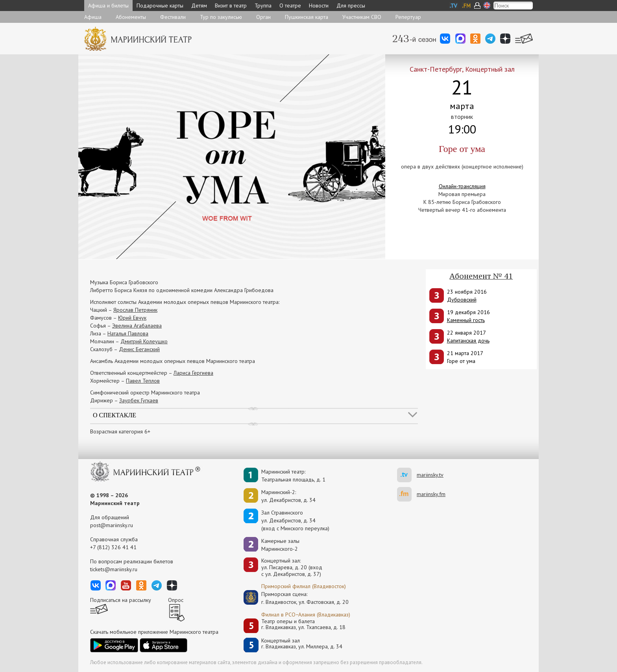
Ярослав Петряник (135, 310)
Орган (263, 17)
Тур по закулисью (221, 17)
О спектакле (115, 415)
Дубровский (462, 300)
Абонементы (131, 17)
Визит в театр (231, 6)
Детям (199, 6)
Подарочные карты (160, 6)
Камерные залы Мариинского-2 (280, 545)
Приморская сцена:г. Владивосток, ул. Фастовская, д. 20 (297, 598)
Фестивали (173, 17)
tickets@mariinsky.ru (114, 569)
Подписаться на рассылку (121, 600)
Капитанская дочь (468, 341)
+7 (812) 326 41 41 (113, 547)
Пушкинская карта (307, 17)
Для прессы (351, 6)
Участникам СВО (362, 17)
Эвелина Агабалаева (137, 326)
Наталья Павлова (128, 333)
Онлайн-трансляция (462, 186)
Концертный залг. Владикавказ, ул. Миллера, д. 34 (302, 644)
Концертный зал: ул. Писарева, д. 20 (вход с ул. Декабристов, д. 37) (292, 567)
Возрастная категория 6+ (120, 431)
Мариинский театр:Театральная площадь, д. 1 (293, 476)
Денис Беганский (139, 349)
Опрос (176, 600)
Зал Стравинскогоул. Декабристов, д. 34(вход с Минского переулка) (295, 520)
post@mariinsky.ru (112, 525)
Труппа (263, 6)
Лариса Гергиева (193, 373)
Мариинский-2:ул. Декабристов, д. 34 (288, 496)
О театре (290, 6)
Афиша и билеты (108, 6)
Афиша (93, 17)
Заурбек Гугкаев (139, 400)
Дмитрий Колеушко (144, 341)
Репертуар (408, 17)
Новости (319, 6)
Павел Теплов (143, 381)
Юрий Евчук (132, 318)
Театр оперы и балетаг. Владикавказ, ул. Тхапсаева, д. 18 (303, 625)
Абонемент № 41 (481, 276)
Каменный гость (466, 320)
